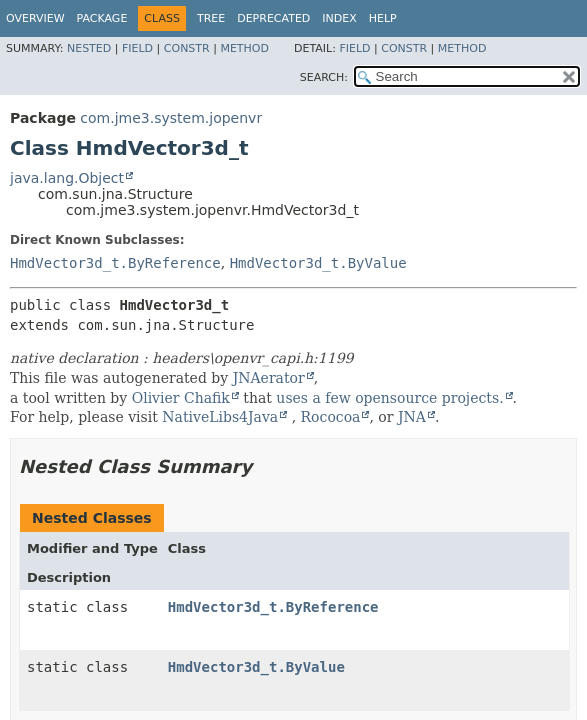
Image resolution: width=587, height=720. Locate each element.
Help (383, 18)
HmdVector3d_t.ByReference (115, 263)
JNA (412, 417)
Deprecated (273, 18)
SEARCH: (324, 77)
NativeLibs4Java (220, 417)
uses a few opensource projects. (389, 398)
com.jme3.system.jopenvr (171, 118)
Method (244, 48)
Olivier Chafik (181, 398)
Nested (89, 48)
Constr (187, 48)
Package (102, 18)
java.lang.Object (67, 178)
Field (137, 48)
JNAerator (269, 378)
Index (339, 18)
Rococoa (331, 417)
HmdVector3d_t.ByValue (318, 263)
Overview (35, 18)
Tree (211, 18)
